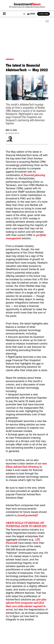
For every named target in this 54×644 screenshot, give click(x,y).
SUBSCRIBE (43, 14)
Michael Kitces (14, 133)
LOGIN (31, 14)
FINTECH (10, 59)
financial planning (34, 175)
